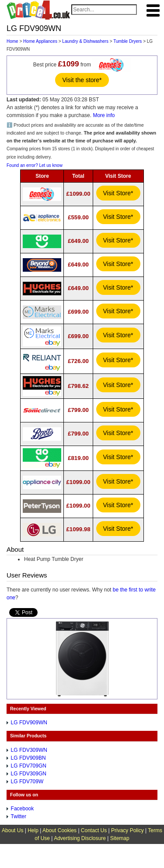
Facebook (23, 809)
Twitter (19, 816)
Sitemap (120, 838)
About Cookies (59, 830)
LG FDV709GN (29, 766)
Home (12, 41)
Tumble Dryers (127, 41)
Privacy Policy (127, 830)
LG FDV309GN (29, 774)
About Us (12, 830)
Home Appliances (40, 41)
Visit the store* (82, 80)
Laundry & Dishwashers (85, 41)
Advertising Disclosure (80, 838)
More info (104, 115)
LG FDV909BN (28, 758)
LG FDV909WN (29, 723)
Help (33, 830)
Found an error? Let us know (35, 165)
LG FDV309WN (29, 750)
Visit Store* (118, 193)
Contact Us (94, 830)
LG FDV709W (27, 782)
